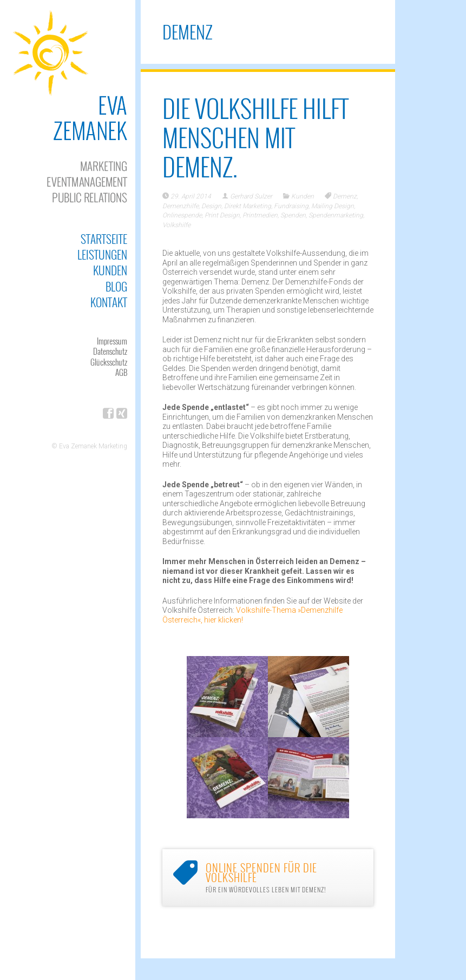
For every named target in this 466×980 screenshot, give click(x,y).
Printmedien (260, 215)
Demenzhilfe (181, 206)
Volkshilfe (176, 225)
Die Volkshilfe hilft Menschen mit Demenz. (255, 137)
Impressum (112, 341)
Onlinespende (182, 215)
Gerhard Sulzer (251, 196)
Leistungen (102, 254)
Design (211, 206)
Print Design (222, 215)
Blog (116, 286)
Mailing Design (333, 206)
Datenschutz (110, 351)
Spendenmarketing (336, 215)
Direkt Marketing (248, 206)
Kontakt (109, 302)
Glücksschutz (109, 362)
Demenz (345, 196)
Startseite (104, 239)
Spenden (293, 215)
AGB (121, 372)
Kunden (110, 270)
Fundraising (291, 206)
